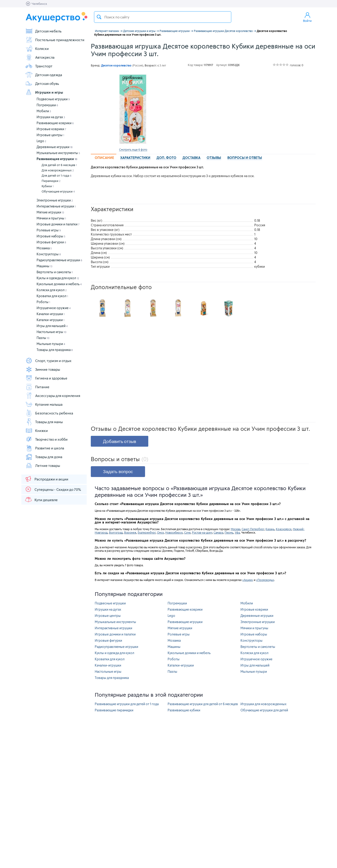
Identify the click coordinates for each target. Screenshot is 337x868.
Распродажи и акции (46, 479)
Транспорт (39, 66)
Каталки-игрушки (50, 320)
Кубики (48, 186)
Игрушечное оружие (54, 308)
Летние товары (43, 466)
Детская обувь (42, 83)
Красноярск (284, 529)
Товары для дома (44, 457)
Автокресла (40, 57)
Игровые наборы (51, 236)
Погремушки (47, 105)
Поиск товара (99, 17)
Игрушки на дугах (51, 117)
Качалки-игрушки (51, 314)
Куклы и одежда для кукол (58, 278)
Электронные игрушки (55, 200)
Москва (236, 529)
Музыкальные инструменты (58, 153)
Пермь (229, 532)
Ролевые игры (49, 230)
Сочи (187, 532)
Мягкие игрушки (50, 212)
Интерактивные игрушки (56, 206)
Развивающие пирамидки (114, 710)
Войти (307, 17)
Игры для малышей (52, 326)
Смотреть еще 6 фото (133, 149)
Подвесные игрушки (53, 99)
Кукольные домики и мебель (59, 284)
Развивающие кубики (184, 710)
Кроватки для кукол (52, 296)
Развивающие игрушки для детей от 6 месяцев (203, 704)
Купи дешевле (41, 500)
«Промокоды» (265, 580)
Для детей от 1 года (57, 175)
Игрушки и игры (44, 92)
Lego (41, 141)
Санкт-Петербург (253, 529)
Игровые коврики (51, 129)
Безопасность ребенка (49, 413)
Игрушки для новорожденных (263, 704)
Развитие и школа (45, 448)
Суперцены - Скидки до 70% (53, 489)
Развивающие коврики (55, 123)
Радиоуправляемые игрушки (59, 260)
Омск (160, 532)
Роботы (43, 302)
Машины (44, 266)
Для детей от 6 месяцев (59, 165)
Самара (218, 532)
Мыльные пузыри (51, 344)
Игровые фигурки (51, 242)
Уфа (237, 532)
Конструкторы (49, 254)
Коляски (37, 49)
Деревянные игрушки (54, 147)
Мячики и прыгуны (51, 218)
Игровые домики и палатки (58, 224)
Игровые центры (50, 135)
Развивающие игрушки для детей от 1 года (127, 704)
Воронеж (130, 532)
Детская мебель (43, 31)
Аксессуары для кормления (53, 396)
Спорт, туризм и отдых (48, 361)
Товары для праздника (55, 350)
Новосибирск (174, 532)
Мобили (44, 111)
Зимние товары (43, 369)
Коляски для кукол (52, 290)
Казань (270, 529)
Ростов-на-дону (202, 532)
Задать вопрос (118, 472)
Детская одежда (44, 75)
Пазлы (43, 338)
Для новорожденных (58, 170)
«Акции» (248, 580)
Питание (37, 387)
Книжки (37, 431)
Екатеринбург (147, 532)
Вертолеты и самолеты (55, 272)
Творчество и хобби (46, 439)
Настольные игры (51, 332)
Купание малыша (44, 404)
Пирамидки (51, 181)
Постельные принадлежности (55, 40)
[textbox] (163, 17)
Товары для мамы (44, 422)
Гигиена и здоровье (46, 378)
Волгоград (116, 532)
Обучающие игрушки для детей (264, 710)
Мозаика (44, 248)
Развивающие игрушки (57, 159)
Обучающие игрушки (58, 191)
